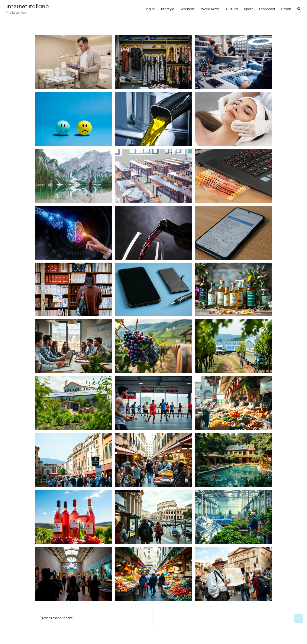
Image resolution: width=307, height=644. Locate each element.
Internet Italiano (28, 7)
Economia (267, 9)
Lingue (150, 9)
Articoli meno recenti (57, 618)
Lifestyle (168, 9)
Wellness (188, 9)
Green (286, 9)
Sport (248, 9)
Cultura (232, 9)
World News (210, 9)
